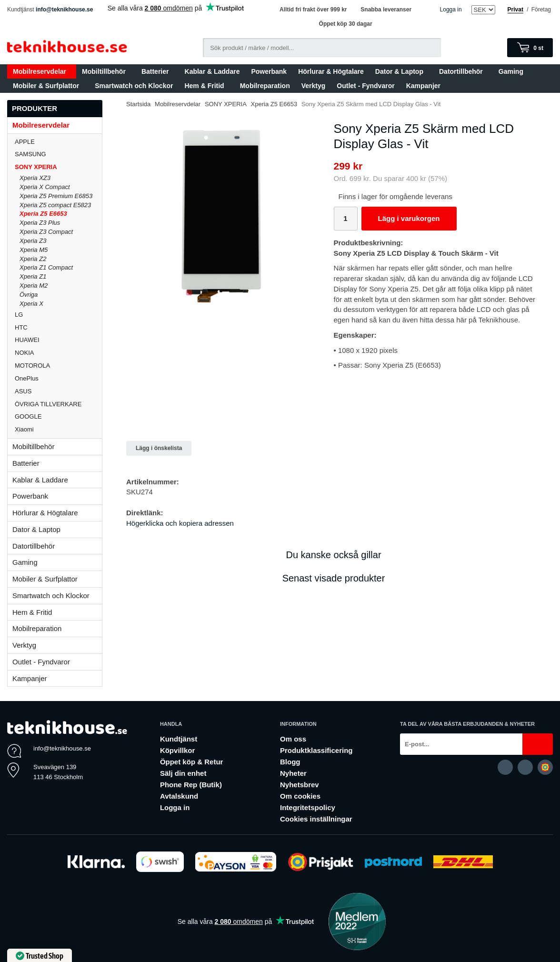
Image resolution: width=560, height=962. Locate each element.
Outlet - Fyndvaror (365, 86)
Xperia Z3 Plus (40, 223)
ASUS (58, 391)
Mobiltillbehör (106, 71)
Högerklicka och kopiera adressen (180, 523)
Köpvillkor (177, 750)
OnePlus (58, 378)
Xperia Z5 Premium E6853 (56, 196)
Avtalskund (179, 796)
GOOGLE (58, 416)
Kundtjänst (179, 739)
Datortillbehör (463, 71)
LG (58, 315)
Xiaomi (24, 429)
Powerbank (269, 71)
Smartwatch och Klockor (134, 86)
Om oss (293, 739)
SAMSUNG (58, 154)
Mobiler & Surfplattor (48, 86)
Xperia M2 (34, 286)
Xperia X (31, 304)
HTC (58, 327)
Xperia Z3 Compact (46, 232)
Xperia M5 (34, 250)
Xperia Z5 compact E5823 (55, 205)
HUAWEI (58, 340)
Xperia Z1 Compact (46, 267)
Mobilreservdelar (42, 71)
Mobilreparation (265, 86)
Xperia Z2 (33, 259)
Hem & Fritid (206, 86)
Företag (541, 10)
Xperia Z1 (33, 276)
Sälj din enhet (183, 773)
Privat (515, 10)
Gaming (513, 71)
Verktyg (314, 86)
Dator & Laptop (401, 71)
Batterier (157, 71)
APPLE (58, 142)
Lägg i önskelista (159, 448)
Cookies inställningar (316, 819)
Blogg (290, 762)
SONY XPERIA (58, 167)
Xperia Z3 (33, 241)
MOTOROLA (58, 366)
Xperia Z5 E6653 (43, 214)
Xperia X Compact (45, 187)
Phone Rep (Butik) (191, 785)
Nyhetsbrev (300, 785)
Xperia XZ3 (35, 178)
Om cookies (300, 796)
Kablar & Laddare (212, 71)
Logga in (451, 10)
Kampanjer (423, 86)
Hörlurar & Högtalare (331, 71)
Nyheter (293, 773)
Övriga (29, 295)
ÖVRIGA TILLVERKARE (58, 404)
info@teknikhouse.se (64, 10)
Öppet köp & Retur (192, 762)
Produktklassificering (316, 750)
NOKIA (58, 353)
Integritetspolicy (308, 807)
